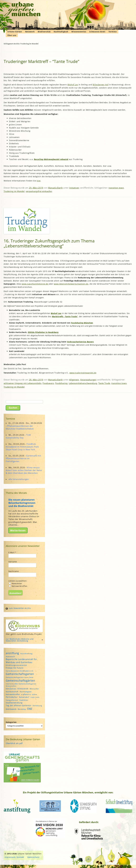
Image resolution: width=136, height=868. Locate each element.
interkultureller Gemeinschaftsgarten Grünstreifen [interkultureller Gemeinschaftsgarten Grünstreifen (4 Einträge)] (21, 685)
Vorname (13, 562)
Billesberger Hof (101, 85)
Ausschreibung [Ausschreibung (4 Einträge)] (26, 654)
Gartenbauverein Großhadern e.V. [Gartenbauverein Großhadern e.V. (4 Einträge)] (20, 671)
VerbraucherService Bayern (80, 342)
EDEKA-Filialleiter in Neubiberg (43, 332)
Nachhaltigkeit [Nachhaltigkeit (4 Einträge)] (26, 692)
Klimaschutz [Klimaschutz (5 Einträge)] (11, 689)
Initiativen (74, 188)
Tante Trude (104, 383)
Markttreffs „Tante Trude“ (65, 316)
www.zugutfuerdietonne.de (35, 284)
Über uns (12, 35)
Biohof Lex (73, 85)
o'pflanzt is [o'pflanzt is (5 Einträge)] (26, 694)
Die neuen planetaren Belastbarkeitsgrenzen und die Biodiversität (22, 503)
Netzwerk (30, 32)
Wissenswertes (79, 32)
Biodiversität (44, 32)
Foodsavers (48, 383)
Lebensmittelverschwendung (83, 383)
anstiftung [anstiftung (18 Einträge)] (12, 653)
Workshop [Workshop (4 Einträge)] (22, 709)
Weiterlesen (18, 530)
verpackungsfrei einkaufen (39, 191)
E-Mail (12, 552)
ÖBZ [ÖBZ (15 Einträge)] (30, 709)
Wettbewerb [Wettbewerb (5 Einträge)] (11, 709)
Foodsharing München (82, 323)
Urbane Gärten (15, 32)
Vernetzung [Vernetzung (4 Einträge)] (37, 706)
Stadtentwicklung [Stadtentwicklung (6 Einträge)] (14, 703)
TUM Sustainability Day (18, 436)
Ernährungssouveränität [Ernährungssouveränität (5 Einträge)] (16, 665)
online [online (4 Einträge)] (34, 694)
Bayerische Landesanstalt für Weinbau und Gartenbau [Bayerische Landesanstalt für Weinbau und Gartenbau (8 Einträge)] (21, 661)
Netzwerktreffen (18, 586)
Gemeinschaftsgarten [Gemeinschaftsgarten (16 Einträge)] (20, 674)
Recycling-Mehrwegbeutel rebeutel (51, 159)
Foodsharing (61, 383)
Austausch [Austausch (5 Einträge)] (10, 656)
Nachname (14, 571)
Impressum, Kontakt (14, 857)
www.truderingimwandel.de (83, 373)
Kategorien (11, 722)
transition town (116, 188)
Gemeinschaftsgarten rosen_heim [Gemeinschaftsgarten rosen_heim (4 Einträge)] (20, 677)
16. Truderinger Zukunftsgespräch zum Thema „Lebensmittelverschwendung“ (49, 243)
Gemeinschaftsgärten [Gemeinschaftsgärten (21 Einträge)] (20, 680)
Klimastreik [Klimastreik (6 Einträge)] (23, 689)
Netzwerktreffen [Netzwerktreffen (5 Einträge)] (13, 694)
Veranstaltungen (88, 380)
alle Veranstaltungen (19, 479)
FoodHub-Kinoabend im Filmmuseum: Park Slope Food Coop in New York (22, 447)
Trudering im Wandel (14, 191)
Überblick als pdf (14, 743)
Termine (113, 32)
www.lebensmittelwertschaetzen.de (71, 284)
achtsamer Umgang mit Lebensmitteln (23, 383)
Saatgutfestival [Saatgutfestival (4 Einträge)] (12, 700)
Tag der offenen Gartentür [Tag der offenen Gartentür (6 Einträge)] (19, 705)
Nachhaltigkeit (61, 32)
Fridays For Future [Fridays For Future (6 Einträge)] (15, 668)
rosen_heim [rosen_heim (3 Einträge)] (35, 697)
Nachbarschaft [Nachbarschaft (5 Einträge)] (12, 692)
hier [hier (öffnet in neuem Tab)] (39, 181)
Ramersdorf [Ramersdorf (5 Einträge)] (24, 697)
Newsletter (16, 583)
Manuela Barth (55, 188)
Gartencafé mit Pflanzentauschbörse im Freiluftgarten (23, 458)
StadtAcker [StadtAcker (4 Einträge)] (24, 700)
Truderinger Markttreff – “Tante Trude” (41, 61)
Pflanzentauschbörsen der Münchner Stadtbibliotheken (20, 427)
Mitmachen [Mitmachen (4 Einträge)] (34, 689)
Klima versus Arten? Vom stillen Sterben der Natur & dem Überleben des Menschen (24, 470)
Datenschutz (33, 857)
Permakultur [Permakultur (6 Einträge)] (12, 697)
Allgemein (74, 380)
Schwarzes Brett (97, 32)
